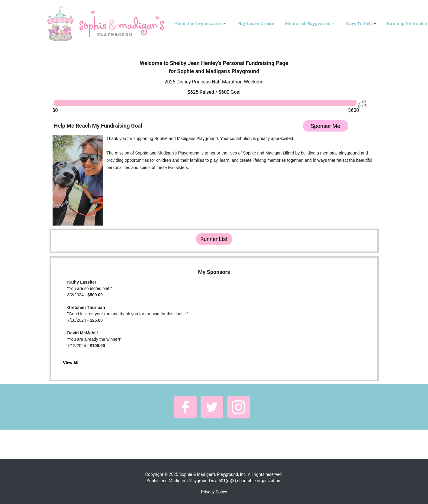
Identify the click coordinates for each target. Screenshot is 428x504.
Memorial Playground (308, 24)
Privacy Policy (214, 492)
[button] (185, 407)
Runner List (214, 239)
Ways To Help (359, 24)
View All (71, 363)
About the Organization (199, 24)
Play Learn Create (256, 24)
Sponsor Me (325, 126)
